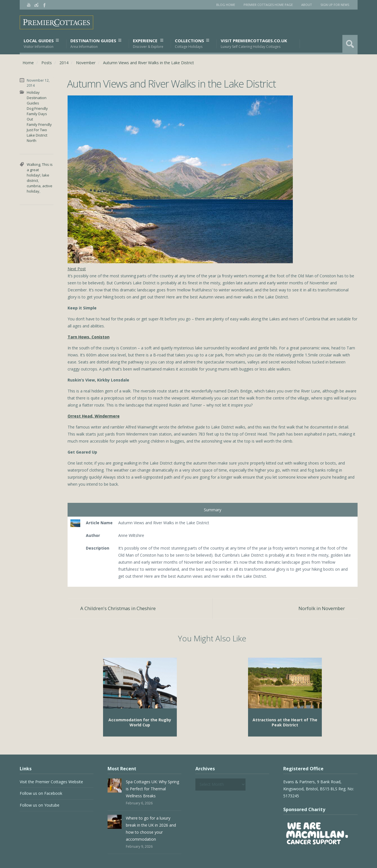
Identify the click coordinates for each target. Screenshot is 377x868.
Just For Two (37, 130)
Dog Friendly (37, 108)
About (307, 5)
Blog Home (226, 5)
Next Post (77, 269)
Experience (148, 43)
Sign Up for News (335, 5)
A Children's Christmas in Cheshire (118, 608)
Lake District (37, 135)
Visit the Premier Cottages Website (51, 782)
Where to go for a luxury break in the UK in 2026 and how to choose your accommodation (151, 829)
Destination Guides (96, 43)
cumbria (34, 186)
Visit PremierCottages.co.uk (254, 43)
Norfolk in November (322, 608)
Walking (34, 164)
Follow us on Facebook (41, 793)
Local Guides (41, 43)
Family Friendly (39, 124)
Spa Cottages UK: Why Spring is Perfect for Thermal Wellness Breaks (152, 789)
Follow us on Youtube (40, 805)
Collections (192, 43)
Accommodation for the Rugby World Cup (140, 722)
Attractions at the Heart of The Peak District (285, 722)
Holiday (33, 92)
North (32, 140)
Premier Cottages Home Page (268, 5)
